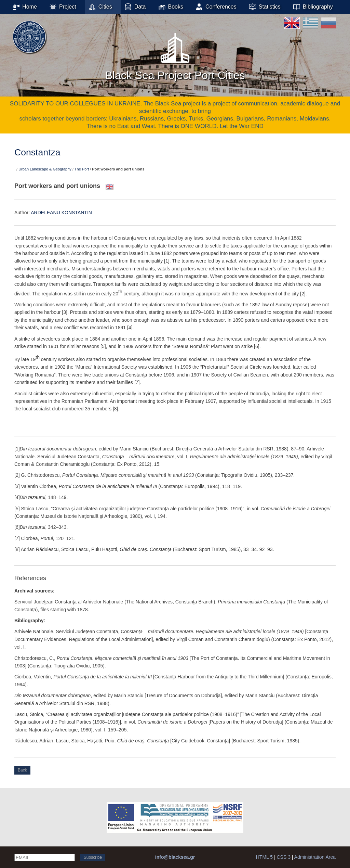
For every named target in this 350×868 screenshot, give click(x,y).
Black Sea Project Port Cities (175, 54)
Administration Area (315, 857)
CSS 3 (283, 857)
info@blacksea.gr (175, 857)
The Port (82, 169)
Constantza (37, 152)
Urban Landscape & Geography (45, 169)
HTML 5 (264, 857)
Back (22, 770)
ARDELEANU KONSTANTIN (61, 213)
